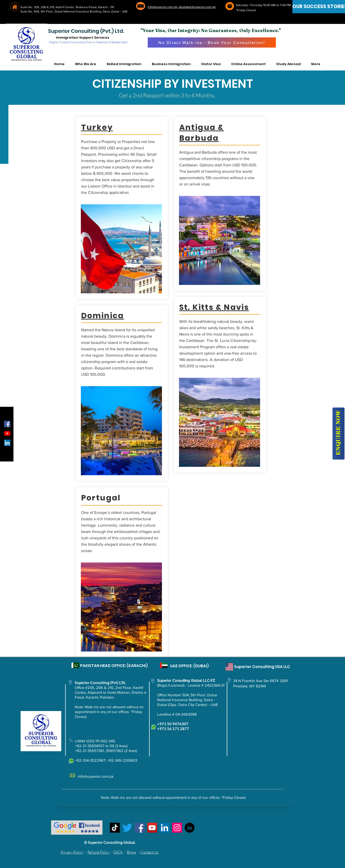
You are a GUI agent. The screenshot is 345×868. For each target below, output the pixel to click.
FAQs (118, 852)
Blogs (131, 852)
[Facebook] (140, 828)
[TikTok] (115, 828)
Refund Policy (99, 852)
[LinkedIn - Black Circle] (190, 828)
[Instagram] (177, 828)
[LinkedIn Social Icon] (7, 443)
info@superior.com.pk (96, 776)
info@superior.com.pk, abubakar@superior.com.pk (182, 7)
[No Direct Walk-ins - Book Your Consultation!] (212, 42)
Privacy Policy (72, 852)
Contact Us (149, 852)
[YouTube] (7, 433)
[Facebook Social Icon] (7, 424)
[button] (86, 64)
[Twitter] (127, 828)
